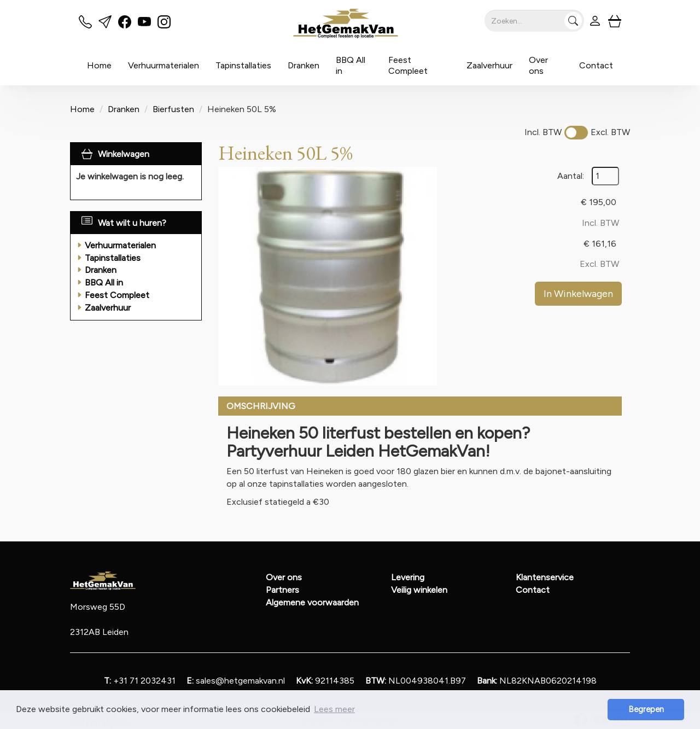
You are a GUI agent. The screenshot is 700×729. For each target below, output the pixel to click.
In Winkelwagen (578, 294)
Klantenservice (545, 577)
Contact (596, 65)
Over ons (538, 65)
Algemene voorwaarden (312, 602)
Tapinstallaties (243, 65)
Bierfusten (173, 109)
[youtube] (144, 25)
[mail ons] (105, 25)
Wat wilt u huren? (124, 223)
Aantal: (571, 176)
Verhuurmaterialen (164, 65)
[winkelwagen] (615, 21)
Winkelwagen (124, 154)
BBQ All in (351, 65)
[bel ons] (85, 25)
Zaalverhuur (489, 65)
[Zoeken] (573, 21)
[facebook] (125, 25)
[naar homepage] (346, 24)
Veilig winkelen (419, 590)
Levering (408, 577)
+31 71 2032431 (140, 681)
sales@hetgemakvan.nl (236, 681)
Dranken (304, 65)
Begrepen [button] (646, 709)
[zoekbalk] (534, 21)
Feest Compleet (408, 65)
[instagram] (164, 25)
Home (99, 65)
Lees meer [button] (334, 709)
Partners (282, 590)
